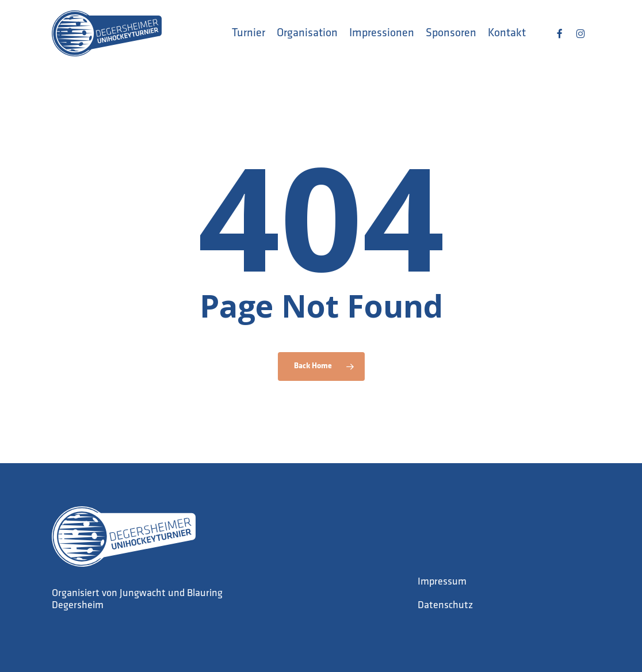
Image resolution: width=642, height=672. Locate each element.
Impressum (442, 582)
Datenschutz (445, 606)
